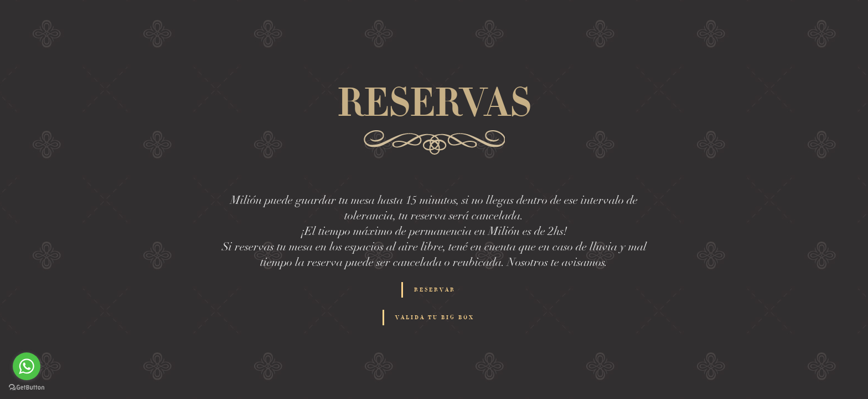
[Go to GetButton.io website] (27, 388)
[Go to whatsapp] (27, 366)
